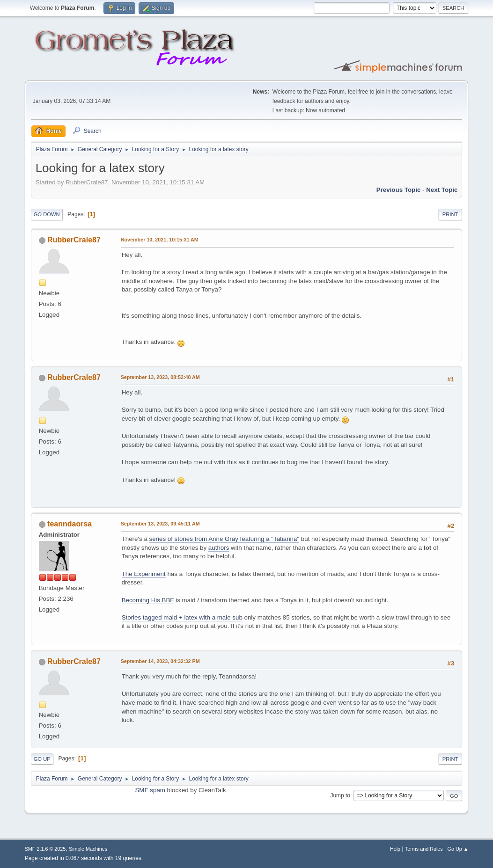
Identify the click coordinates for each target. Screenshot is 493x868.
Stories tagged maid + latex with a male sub (182, 617)
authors (219, 548)
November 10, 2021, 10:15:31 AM (160, 240)
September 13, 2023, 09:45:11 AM (160, 524)
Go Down (47, 214)
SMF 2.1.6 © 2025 (45, 849)
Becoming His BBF (148, 600)
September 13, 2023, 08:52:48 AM (160, 377)
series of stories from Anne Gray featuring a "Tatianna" (224, 539)
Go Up (42, 759)
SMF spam (150, 790)
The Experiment (144, 574)
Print (450, 214)
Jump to (340, 795)
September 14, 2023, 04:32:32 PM (160, 661)
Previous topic (399, 190)
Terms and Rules (424, 849)
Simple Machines (88, 849)
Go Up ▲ (458, 849)
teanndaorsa (70, 524)
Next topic (442, 190)
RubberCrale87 (74, 240)
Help (395, 849)
